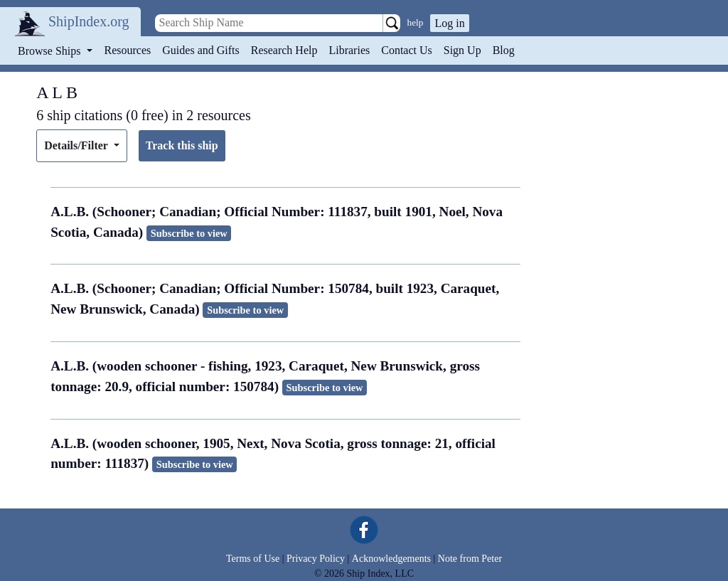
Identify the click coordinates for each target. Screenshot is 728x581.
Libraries (349, 50)
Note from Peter (470, 559)
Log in (449, 23)
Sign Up (462, 50)
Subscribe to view (189, 233)
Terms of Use (253, 559)
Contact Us (407, 50)
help (416, 22)
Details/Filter (77, 145)
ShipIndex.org (89, 21)
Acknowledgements (391, 559)
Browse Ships (50, 51)
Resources (128, 50)
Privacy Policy (316, 559)
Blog (504, 50)
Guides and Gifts (200, 50)
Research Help (284, 50)
